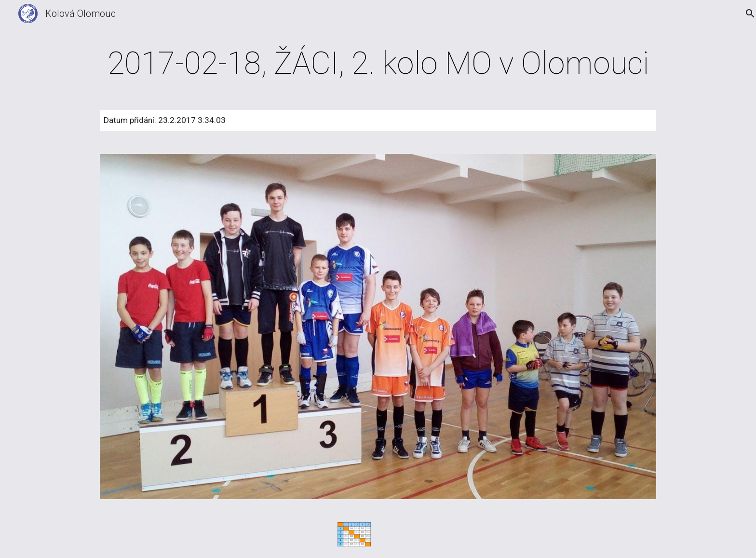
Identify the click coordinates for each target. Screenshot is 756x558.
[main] (378, 64)
